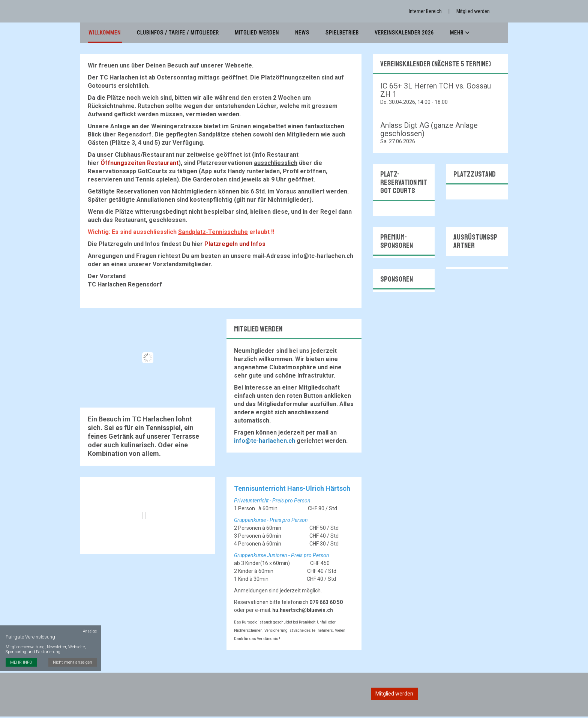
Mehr (451, 33)
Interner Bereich (425, 11)
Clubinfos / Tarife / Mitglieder (176, 33)
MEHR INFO (21, 638)
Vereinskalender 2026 (397, 33)
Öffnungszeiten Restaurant (139, 164)
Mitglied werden (473, 11)
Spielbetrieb (336, 33)
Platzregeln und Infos (235, 245)
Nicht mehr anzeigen (73, 638)
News (297, 33)
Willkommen (104, 33)
